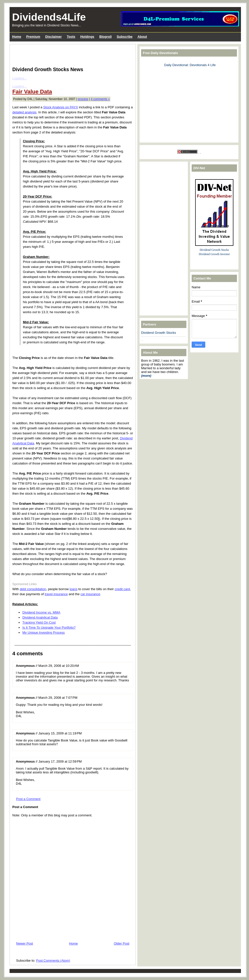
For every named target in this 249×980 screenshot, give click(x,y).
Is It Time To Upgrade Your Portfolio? (49, 627)
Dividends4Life (49, 17)
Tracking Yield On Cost (39, 622)
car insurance (90, 594)
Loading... (19, 78)
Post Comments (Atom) (53, 961)
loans (74, 589)
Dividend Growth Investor (214, 254)
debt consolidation (33, 589)
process (83, 99)
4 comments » (100, 99)
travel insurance (56, 594)
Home (74, 943)
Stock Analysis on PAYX (61, 107)
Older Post (122, 943)
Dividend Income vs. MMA (41, 612)
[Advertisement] (71, 54)
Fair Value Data (32, 92)
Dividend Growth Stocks (159, 333)
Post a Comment (28, 799)
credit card (122, 589)
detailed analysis (24, 112)
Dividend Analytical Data (40, 617)
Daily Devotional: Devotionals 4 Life (190, 65)
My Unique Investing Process (44, 633)
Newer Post (25, 943)
